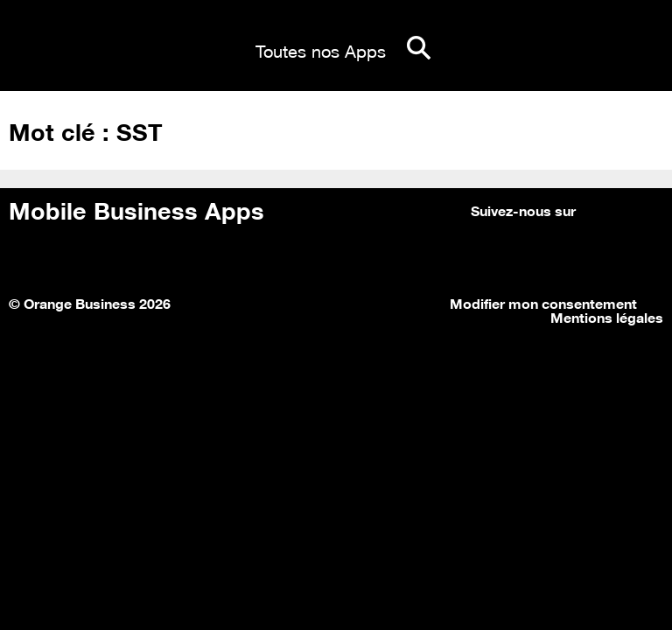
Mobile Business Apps (136, 209)
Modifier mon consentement (543, 302)
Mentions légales (607, 316)
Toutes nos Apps (321, 49)
